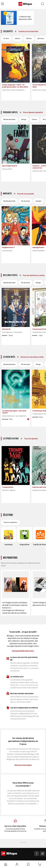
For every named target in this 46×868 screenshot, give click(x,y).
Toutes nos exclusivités (28, 31)
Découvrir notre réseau (23, 765)
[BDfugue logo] (25, 4)
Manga (24, 119)
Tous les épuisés (31, 439)
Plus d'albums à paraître (33, 112)
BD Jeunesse (26, 201)
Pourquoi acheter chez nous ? (23, 651)
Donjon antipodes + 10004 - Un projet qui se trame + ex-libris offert (15, 86)
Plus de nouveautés (26, 194)
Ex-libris (6, 38)
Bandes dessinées (9, 119)
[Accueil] (6, 864)
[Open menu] (2, 4)
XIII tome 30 (6, 329)
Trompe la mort (8, 487)
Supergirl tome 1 (38, 247)
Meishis (17, 38)
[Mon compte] (17, 864)
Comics (34, 119)
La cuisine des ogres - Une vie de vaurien (14, 412)
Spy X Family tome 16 (10, 166)
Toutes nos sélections (10, 522)
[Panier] (40, 864)
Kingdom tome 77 (8, 247)
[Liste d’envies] (28, 864)
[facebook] (37, 854)
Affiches (29, 38)
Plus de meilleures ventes (34, 275)
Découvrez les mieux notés (32, 357)
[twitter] (43, 854)
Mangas (39, 201)
